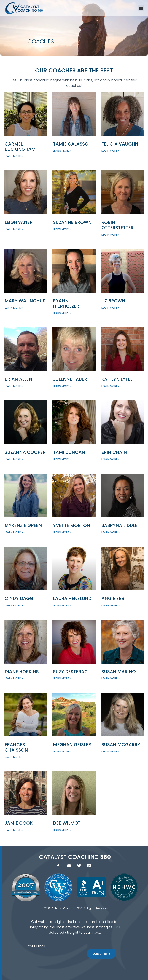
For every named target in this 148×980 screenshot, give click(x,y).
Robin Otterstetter (117, 225)
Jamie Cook (19, 823)
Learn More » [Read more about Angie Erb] (110, 605)
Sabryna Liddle (119, 525)
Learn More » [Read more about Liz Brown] (110, 308)
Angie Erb (113, 598)
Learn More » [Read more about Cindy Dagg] (14, 605)
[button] (141, 8)
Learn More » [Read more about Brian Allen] (14, 386)
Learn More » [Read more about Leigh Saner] (14, 229)
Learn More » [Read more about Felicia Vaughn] (110, 151)
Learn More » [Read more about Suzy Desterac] (62, 678)
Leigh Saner (19, 222)
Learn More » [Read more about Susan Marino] (110, 678)
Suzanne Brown (72, 222)
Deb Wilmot (67, 823)
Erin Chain (114, 452)
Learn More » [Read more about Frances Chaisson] (14, 757)
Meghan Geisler (72, 745)
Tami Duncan (69, 452)
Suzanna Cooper (25, 452)
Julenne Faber (70, 379)
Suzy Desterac (70, 672)
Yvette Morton (72, 525)
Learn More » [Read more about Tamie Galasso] (62, 151)
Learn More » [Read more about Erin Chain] (110, 459)
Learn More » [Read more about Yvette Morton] (62, 532)
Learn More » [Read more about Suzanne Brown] (62, 229)
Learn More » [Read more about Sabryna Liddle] (110, 532)
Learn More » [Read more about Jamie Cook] (14, 830)
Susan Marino (119, 672)
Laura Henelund (72, 598)
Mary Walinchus (25, 301)
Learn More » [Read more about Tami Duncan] (62, 459)
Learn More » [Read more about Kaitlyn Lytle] (110, 386)
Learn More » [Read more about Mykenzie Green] (14, 532)
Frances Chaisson (16, 747)
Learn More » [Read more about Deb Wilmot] (62, 830)
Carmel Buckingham (20, 147)
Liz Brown (113, 301)
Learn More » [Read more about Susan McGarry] (110, 751)
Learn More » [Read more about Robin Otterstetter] (110, 235)
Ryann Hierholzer (66, 303)
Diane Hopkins (22, 672)
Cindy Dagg (19, 598)
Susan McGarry (121, 745)
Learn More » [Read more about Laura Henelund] (62, 605)
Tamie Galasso (71, 144)
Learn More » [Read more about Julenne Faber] (62, 386)
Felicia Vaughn (120, 144)
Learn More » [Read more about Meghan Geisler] (62, 751)
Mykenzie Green (23, 525)
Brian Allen (18, 379)
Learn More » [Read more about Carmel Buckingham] (14, 156)
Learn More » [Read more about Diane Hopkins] (14, 678)
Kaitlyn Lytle (117, 379)
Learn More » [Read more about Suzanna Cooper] (14, 459)
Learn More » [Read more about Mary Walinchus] (14, 308)
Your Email (36, 946)
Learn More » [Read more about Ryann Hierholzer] (62, 313)
